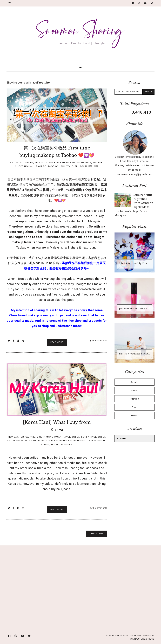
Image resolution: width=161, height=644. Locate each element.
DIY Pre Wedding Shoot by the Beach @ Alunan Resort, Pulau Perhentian (135, 354)
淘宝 (96, 166)
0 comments (99, 508)
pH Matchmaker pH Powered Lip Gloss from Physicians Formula (135, 309)
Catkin (48, 163)
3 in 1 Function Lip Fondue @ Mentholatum (135, 263)
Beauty (135, 382)
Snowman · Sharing (128, 635)
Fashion (135, 399)
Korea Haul (89, 437)
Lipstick (86, 163)
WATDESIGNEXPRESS (142, 639)
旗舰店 (89, 166)
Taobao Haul (56, 166)
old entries (97, 534)
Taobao (41, 166)
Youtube (72, 166)
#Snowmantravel (58, 437)
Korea (76, 437)
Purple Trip (46, 441)
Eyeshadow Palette (67, 163)
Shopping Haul (25, 166)
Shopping (61, 441)
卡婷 (81, 166)
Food (135, 407)
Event (135, 390)
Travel (55, 444)
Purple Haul (29, 441)
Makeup (98, 163)
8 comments (99, 341)
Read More (57, 342)
